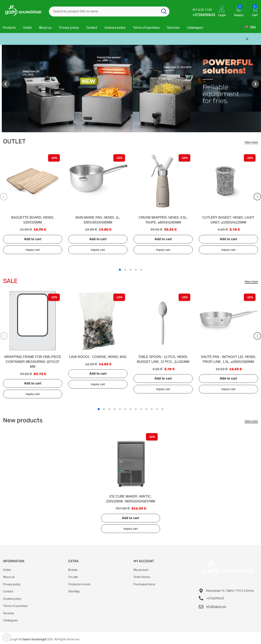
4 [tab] (136, 270)
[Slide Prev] (4, 197)
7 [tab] (130, 409)
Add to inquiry (33, 250)
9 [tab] (141, 409)
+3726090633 (204, 15)
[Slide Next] (257, 197)
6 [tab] (125, 409)
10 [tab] (146, 409)
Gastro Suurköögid (34, 639)
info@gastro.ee (216, 607)
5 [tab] (141, 270)
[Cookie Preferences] (7, 637)
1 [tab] (120, 270)
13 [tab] (162, 409)
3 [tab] (130, 270)
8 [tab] (136, 409)
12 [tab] (157, 409)
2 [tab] (125, 270)
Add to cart (33, 239)
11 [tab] (152, 409)
